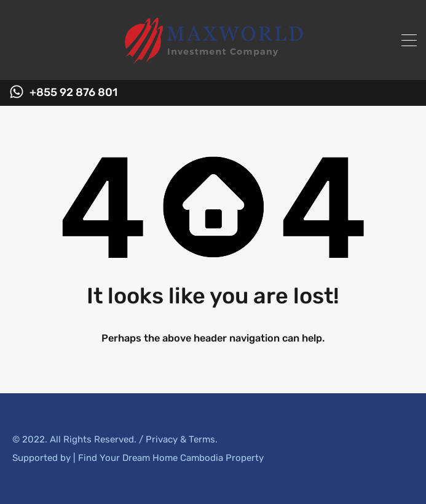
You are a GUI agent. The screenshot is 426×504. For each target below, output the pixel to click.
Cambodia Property (222, 458)
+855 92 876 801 (73, 93)
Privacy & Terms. (182, 439)
